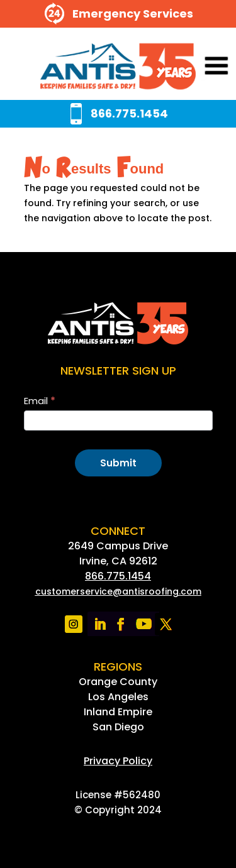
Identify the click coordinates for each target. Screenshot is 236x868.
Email (40, 401)
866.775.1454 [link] (118, 576)
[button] (199, 67)
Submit (118, 463)
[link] (118, 67)
